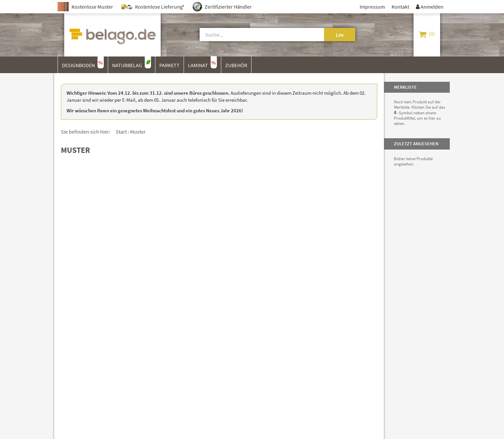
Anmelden (430, 7)
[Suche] (254, 35)
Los (340, 35)
